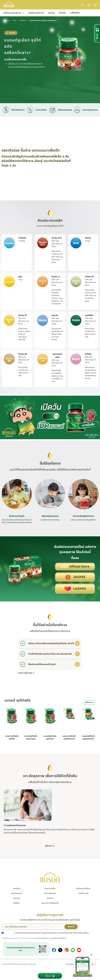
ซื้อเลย (50, 976)
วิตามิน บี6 (23, 354)
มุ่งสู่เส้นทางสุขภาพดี (36, 13)
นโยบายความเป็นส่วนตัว (50, 903)
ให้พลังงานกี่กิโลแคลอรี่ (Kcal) (42, 664)
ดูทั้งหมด (90, 702)
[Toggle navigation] (95, 5)
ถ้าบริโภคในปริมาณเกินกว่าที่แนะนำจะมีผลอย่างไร (50, 654)
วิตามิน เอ (56, 277)
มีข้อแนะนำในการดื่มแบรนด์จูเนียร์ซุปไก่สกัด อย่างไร (51, 643)
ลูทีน (20, 277)
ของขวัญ (51, 13)
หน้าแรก (7, 21)
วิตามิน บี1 (23, 315)
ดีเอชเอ (88, 238)
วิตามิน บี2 (89, 277)
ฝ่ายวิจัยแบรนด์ (17, 893)
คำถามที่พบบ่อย (50, 893)
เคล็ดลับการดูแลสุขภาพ (14, 13)
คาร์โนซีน (22, 238)
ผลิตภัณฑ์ (17, 889)
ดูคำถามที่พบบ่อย (27, 673)
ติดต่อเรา (50, 898)
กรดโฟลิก (89, 315)
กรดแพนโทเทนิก (57, 356)
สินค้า (15, 21)
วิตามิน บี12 (57, 238)
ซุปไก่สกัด (23, 21)
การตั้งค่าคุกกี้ (83, 893)
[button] (89, 5)
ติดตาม (71, 927)
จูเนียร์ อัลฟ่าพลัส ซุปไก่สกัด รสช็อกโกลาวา (43, 21)
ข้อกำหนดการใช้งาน (83, 889)
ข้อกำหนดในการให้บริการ (59, 938)
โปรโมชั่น (62, 13)
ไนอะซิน (55, 315)
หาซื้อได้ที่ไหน (75, 13)
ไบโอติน (88, 354)
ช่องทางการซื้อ (50, 889)
